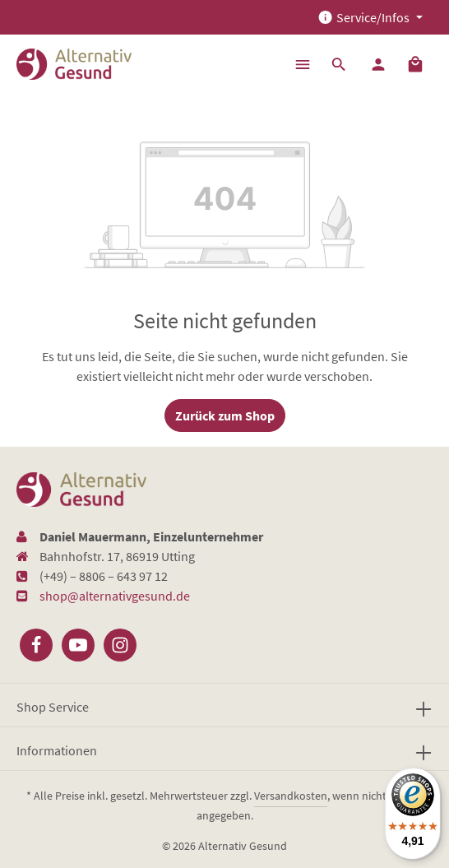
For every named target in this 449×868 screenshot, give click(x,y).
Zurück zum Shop (225, 415)
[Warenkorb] (415, 64)
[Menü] (303, 64)
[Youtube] (78, 645)
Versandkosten (291, 796)
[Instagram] (120, 645)
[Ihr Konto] (378, 64)
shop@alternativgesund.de (115, 596)
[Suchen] (339, 64)
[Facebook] (36, 645)
